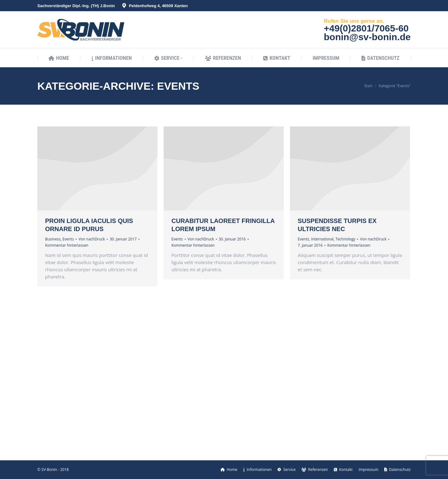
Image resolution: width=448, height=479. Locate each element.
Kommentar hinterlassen (67, 245)
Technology (345, 239)
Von (92, 239)
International (322, 239)
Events (68, 239)
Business (53, 239)
